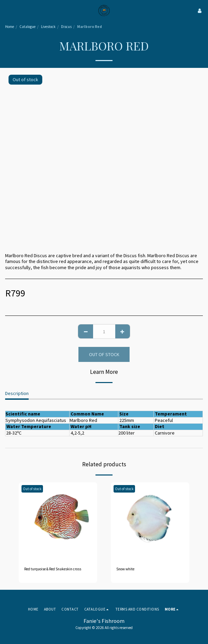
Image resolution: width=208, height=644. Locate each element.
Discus (66, 27)
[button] (8, 10)
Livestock (48, 27)
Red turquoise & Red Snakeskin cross (53, 569)
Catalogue (27, 27)
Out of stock (104, 354)
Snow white (125, 569)
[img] (58, 522)
